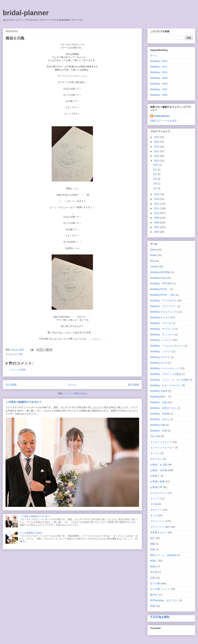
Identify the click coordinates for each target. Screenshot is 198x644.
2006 (157, 232)
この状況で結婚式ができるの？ (24, 402)
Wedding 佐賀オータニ (163, 408)
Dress (153, 250)
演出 (153, 538)
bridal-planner (26, 13)
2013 (157, 199)
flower (153, 255)
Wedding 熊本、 (159, 397)
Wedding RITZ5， (160, 289)
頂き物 (154, 572)
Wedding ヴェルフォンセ (164, 312)
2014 (157, 194)
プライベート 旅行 (160, 527)
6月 (155, 170)
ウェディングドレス (161, 442)
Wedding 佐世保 (160, 414)
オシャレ (155, 453)
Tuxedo (154, 267)
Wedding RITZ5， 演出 (163, 295)
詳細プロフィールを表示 (163, 121)
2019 (157, 142)
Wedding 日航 (158, 425)
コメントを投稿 (18, 370)
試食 (153, 549)
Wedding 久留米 (159, 391)
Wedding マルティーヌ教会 (166, 374)
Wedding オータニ (160, 317)
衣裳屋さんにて (159, 532)
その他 (154, 504)
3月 (155, 179)
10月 (156, 165)
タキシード (156, 510)
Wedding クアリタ (161, 323)
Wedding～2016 (159, 61)
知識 (153, 566)
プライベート (157, 521)
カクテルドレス (159, 493)
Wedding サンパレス (162, 335)
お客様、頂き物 (159, 470)
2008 (157, 223)
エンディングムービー (162, 448)
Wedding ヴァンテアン (163, 306)
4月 (155, 174)
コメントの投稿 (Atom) (75, 393)
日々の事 (18, 354)
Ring (153, 261)
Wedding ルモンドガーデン (166, 385)
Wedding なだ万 (159, 363)
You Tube (155, 436)
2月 (155, 184)
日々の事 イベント (160, 589)
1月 (155, 188)
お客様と (155, 476)
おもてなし (156, 459)
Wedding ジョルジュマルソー (167, 346)
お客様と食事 (157, 481)
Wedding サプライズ (162, 329)
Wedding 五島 (158, 402)
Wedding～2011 (159, 67)
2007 (157, 227)
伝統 (153, 578)
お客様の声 (156, 487)
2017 (157, 151)
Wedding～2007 (159, 89)
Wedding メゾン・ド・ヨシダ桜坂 (169, 380)
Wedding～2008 (159, 84)
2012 (157, 204)
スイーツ (155, 499)
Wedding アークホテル (163, 301)
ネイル (154, 515)
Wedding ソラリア (161, 351)
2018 (157, 147)
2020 (157, 137)
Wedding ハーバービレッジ (165, 368)
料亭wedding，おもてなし (164, 600)
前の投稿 (134, 385)
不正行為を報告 (160, 617)
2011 (157, 208)
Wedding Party (158, 278)
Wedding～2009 (159, 78)
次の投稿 (11, 385)
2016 (157, 156)
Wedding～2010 (159, 72)
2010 (157, 213)
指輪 (153, 544)
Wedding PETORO (161, 283)
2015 (157, 161)
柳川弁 (154, 595)
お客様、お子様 (159, 465)
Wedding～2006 (159, 95)
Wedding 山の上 (160, 419)
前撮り (154, 561)
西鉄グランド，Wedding (163, 555)
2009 (157, 218)
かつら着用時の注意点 (31, 533)
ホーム (72, 385)
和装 (153, 606)
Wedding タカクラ (160, 357)
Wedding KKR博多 (160, 272)
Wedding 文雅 (158, 431)
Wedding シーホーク (161, 340)
